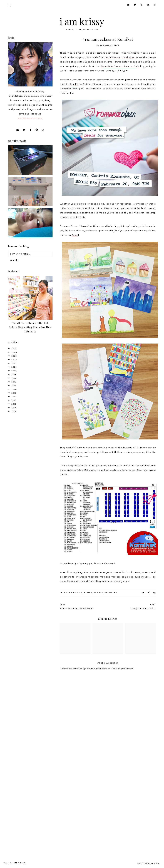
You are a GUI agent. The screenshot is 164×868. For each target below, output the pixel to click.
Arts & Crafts (73, 592)
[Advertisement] (31, 775)
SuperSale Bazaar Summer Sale (120, 66)
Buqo (75, 235)
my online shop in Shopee (120, 57)
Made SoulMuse (149, 863)
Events (98, 592)
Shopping (111, 592)
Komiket (74, 84)
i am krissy (82, 21)
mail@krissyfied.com (30, 118)
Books (88, 592)
